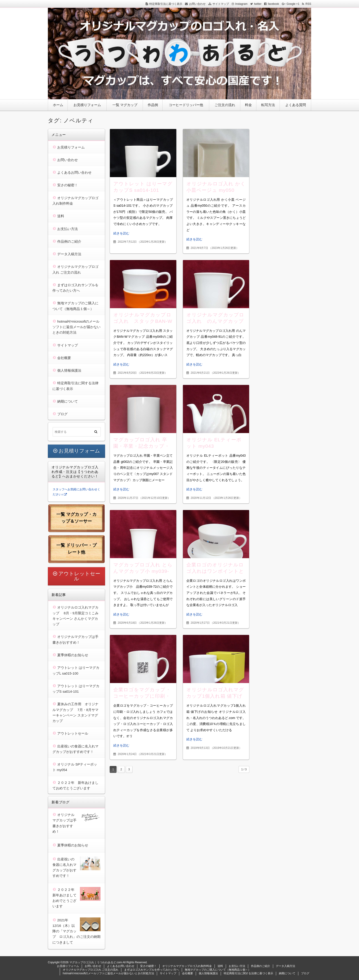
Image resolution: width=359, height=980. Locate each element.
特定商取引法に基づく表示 (166, 4)
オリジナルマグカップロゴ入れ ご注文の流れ (91, 970)
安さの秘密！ (68, 185)
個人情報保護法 (69, 370)
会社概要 (64, 358)
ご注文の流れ (225, 105)
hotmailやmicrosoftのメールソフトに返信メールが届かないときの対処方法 (76, 327)
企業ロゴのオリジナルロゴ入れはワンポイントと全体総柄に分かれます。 (215, 571)
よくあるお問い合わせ (74, 172)
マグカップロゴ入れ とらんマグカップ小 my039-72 (143, 571)
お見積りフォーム (87, 105)
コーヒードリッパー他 (186, 105)
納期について (68, 401)
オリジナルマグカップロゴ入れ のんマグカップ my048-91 (215, 321)
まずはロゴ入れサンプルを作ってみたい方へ (152, 970)
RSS (308, 4)
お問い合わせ (197, 4)
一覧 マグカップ (125, 105)
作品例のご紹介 (69, 241)
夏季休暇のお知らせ (73, 655)
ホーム (58, 105)
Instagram (241, 4)
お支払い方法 (68, 229)
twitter (258, 4)
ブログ (62, 414)
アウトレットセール (79, 576)
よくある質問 (296, 105)
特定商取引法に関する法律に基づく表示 (248, 973)
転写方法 (268, 105)
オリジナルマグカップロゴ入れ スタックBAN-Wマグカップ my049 (143, 321)
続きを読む (121, 233)
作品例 (153, 105)
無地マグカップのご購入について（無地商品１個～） (218, 970)
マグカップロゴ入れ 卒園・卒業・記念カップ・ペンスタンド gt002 (141, 446)
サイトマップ (221, 4)
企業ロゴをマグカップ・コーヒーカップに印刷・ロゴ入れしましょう (142, 696)
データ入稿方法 (69, 254)
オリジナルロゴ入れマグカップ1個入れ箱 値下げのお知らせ (215, 696)
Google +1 (293, 4)
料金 (248, 105)
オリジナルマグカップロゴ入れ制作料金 (187, 966)
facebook (273, 4)
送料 (61, 216)
